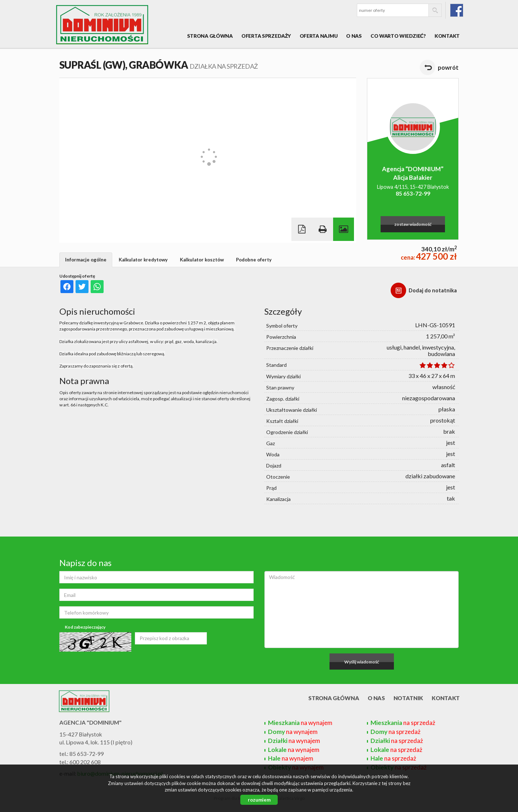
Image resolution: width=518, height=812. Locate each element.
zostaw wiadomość (413, 224)
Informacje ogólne (86, 260)
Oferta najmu (319, 36)
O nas (354, 36)
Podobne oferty (254, 260)
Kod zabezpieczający (85, 627)
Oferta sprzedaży (266, 36)
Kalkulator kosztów (202, 260)
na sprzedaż (403, 723)
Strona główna (210, 36)
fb (457, 10)
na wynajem (300, 723)
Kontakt (447, 36)
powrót (448, 67)
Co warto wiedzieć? (398, 36)
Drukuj (323, 229)
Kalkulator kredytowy (143, 260)
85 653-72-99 (413, 193)
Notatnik (408, 698)
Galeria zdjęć (344, 229)
